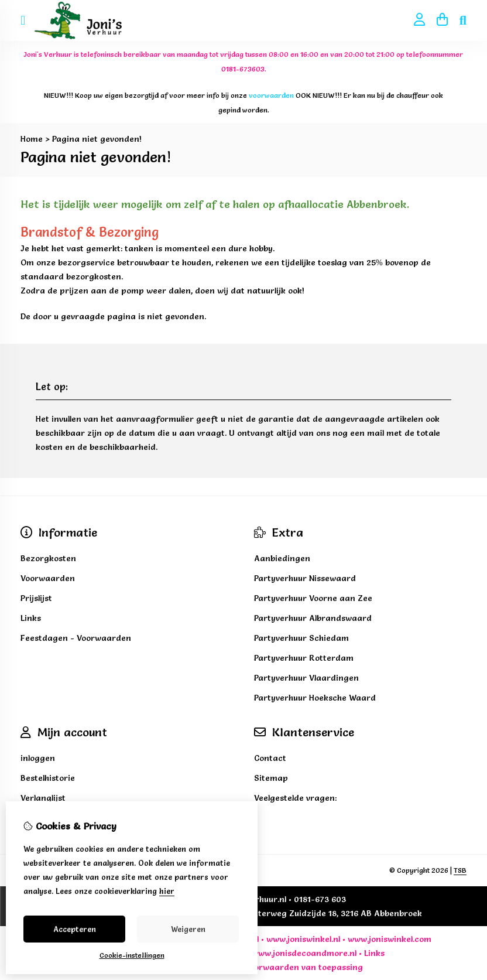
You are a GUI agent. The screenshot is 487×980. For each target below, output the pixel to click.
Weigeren (188, 929)
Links (374, 953)
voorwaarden (272, 967)
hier (167, 891)
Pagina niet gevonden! (97, 139)
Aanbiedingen (282, 558)
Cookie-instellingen (132, 955)
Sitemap (271, 778)
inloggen (38, 758)
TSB (460, 870)
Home (32, 139)
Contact (270, 758)
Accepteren (75, 929)
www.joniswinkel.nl (303, 939)
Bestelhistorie (48, 778)
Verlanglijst (43, 798)
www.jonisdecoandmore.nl (304, 953)
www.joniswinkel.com (390, 939)
